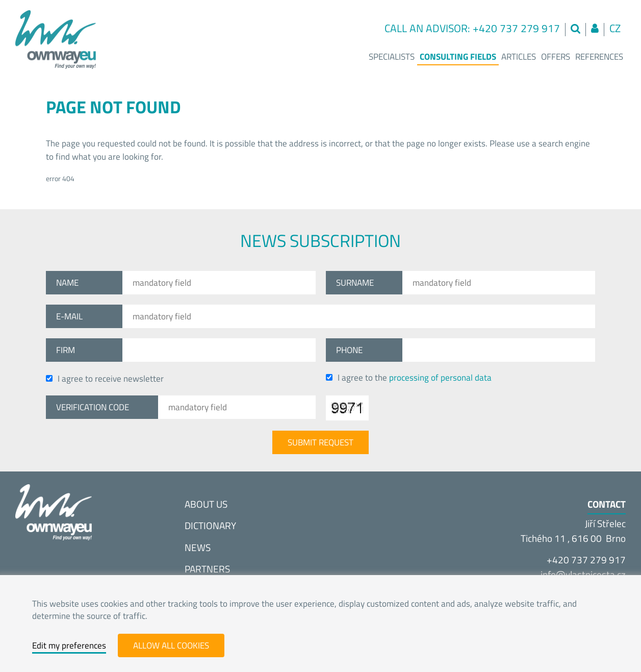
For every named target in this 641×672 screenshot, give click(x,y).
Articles (519, 57)
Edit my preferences (69, 645)
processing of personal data (440, 378)
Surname (355, 283)
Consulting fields (458, 57)
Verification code (93, 407)
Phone (349, 350)
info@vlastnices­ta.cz (583, 574)
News (198, 547)
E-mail (69, 316)
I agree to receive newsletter (105, 379)
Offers (556, 57)
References (599, 57)
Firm (66, 350)
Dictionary (210, 525)
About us (206, 504)
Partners (207, 569)
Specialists (392, 57)
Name (67, 283)
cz (615, 28)
